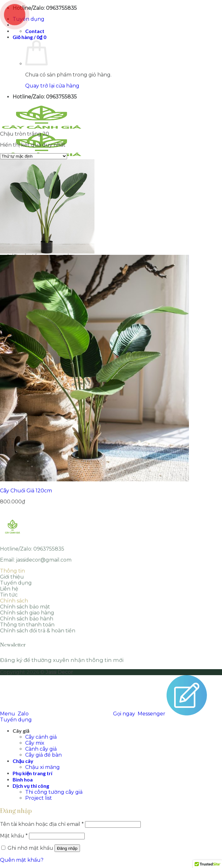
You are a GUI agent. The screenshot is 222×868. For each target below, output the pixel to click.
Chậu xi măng (43, 767)
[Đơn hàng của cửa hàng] (34, 156)
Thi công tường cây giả (54, 792)
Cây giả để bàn (43, 755)
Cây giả (21, 731)
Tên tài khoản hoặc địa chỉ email (42, 824)
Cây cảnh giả (41, 737)
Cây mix (35, 743)
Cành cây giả (41, 749)
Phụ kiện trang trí (32, 773)
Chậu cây (23, 761)
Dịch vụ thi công (31, 786)
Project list (39, 798)
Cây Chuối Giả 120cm (26, 491)
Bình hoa (23, 779)
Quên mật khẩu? (22, 860)
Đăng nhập (67, 848)
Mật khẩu (14, 836)
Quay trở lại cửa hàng (52, 86)
